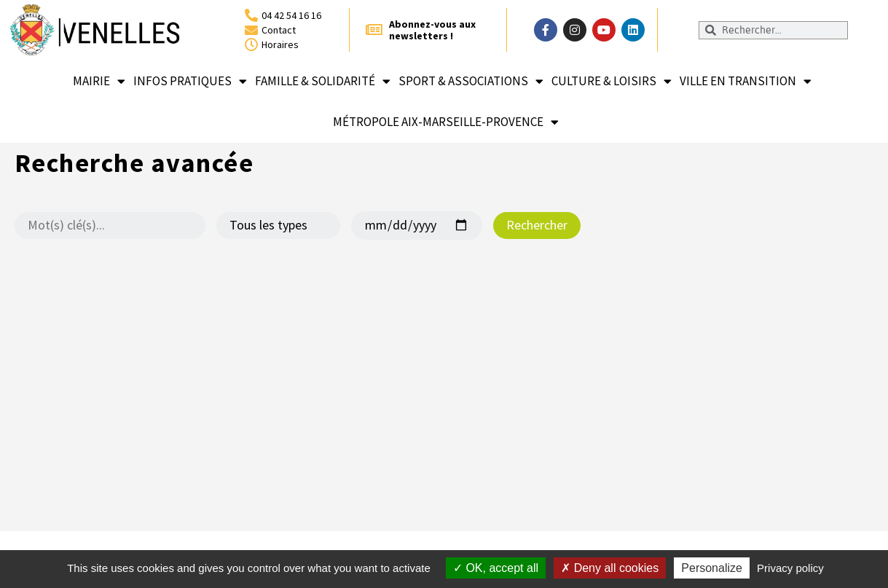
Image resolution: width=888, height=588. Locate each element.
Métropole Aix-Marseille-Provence (446, 122)
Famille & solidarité (323, 81)
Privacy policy (790, 568)
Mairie (99, 81)
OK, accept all (496, 568)
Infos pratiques (190, 81)
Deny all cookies (610, 568)
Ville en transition (746, 81)
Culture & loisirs (612, 81)
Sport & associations (471, 81)
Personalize (712, 568)
